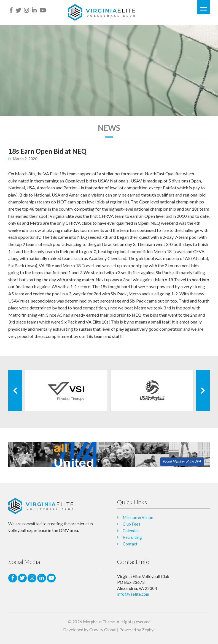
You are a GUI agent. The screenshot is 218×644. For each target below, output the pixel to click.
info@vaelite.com (133, 594)
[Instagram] (26, 10)
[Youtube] (43, 10)
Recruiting (132, 537)
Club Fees (131, 524)
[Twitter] (18, 10)
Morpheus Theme (99, 622)
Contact (130, 544)
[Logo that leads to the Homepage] (41, 506)
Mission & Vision (138, 517)
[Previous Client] (15, 391)
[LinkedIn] (34, 10)
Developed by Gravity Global (90, 630)
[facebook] (11, 10)
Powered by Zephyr (137, 630)
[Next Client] (203, 391)
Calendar (131, 531)
